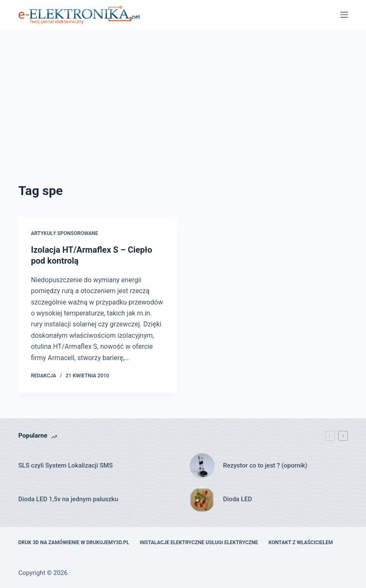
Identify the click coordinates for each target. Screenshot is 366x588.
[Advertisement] (183, 118)
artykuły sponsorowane (64, 233)
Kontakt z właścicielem (301, 543)
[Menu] (344, 15)
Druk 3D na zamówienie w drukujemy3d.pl (73, 543)
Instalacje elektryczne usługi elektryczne (199, 543)
